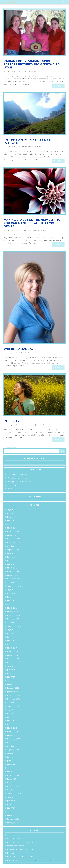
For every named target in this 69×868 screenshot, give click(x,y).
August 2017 (12, 510)
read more (58, 86)
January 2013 (13, 692)
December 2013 (14, 659)
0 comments (37, 71)
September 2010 (14, 793)
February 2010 (13, 819)
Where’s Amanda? (19, 349)
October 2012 (13, 702)
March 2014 (12, 648)
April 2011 (11, 768)
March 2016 (12, 568)
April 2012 (11, 724)
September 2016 (14, 550)
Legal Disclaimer (49, 861)
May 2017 (11, 521)
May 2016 (11, 564)
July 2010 (11, 801)
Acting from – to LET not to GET (21, 482)
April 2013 (11, 681)
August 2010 (12, 797)
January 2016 (13, 575)
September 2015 (14, 586)
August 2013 (12, 666)
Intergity (12, 421)
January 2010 (13, 823)
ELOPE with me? (14, 485)
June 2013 (11, 673)
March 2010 (12, 815)
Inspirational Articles (28, 230)
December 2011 (14, 739)
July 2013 (11, 670)
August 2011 (12, 753)
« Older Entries (10, 448)
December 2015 (14, 579)
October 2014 (13, 622)
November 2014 (14, 619)
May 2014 (11, 641)
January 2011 (13, 779)
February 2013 (13, 688)
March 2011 (12, 772)
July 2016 (11, 557)
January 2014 (13, 655)
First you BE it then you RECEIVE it (22, 474)
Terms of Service (20, 861)
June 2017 (11, 517)
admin (8, 71)
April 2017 (11, 524)
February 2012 (13, 732)
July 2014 (11, 633)
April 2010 (11, 812)
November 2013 (14, 662)
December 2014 (14, 615)
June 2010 (11, 804)
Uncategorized (26, 71)
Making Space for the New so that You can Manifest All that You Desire (33, 223)
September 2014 (14, 626)
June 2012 (11, 717)
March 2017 (12, 528)
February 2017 (13, 531)
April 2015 (11, 604)
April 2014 (11, 644)
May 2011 (11, 764)
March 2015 (12, 608)
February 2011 (13, 775)
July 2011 (11, 757)
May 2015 (11, 601)
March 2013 (12, 684)
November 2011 (14, 743)
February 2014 (13, 652)
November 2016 (14, 542)
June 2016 (11, 561)
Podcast (11, 853)
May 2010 (11, 808)
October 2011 (13, 746)
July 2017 (11, 513)
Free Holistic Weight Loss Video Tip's (22, 842)
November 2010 (14, 786)
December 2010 (14, 782)
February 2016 (13, 572)
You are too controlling (17, 478)
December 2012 (14, 695)
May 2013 (11, 677)
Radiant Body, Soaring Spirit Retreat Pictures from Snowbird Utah (32, 64)
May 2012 (11, 721)
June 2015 (11, 597)
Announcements (14, 838)
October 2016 (13, 546)
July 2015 (11, 593)
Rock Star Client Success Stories (20, 857)
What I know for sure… (17, 489)
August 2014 (12, 630)
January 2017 (13, 535)
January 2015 (13, 611)
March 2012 (12, 728)
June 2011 (11, 761)
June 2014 (11, 637)
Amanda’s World (27, 353)
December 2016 (14, 539)
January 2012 (13, 735)
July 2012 (11, 713)
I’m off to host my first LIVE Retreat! (27, 141)
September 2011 (14, 750)
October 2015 (13, 582)
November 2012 (14, 699)
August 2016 (12, 553)
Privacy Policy (35, 861)
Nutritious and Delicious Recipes (21, 849)
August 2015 (12, 590)
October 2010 (13, 790)
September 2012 (14, 706)
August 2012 (12, 710)
